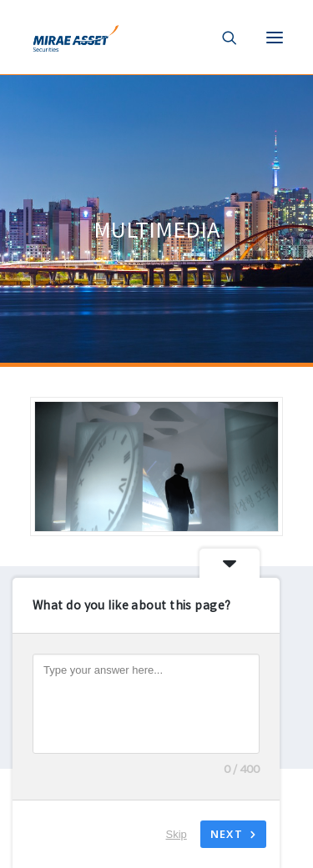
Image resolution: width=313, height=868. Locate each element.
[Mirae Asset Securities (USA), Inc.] (74, 37)
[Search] (222, 38)
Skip (177, 834)
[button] (275, 37)
